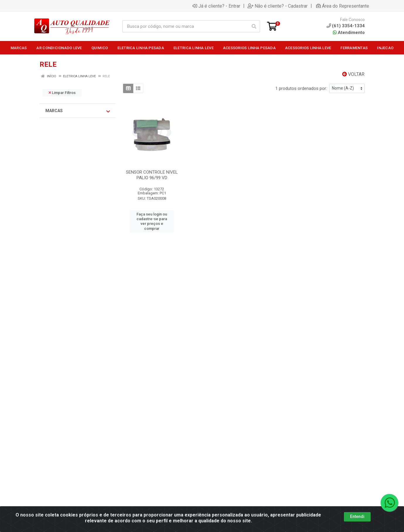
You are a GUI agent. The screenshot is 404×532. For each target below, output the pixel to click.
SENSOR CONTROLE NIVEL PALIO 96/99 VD (152, 175)
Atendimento (349, 32)
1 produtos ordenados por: (301, 88)
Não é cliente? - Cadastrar (278, 6)
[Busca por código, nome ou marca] (185, 26)
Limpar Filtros (62, 93)
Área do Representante (343, 6)
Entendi (357, 516)
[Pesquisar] (254, 26)
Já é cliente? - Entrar (216, 6)
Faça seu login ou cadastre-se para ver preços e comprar (152, 221)
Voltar (353, 74)
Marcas (78, 111)
